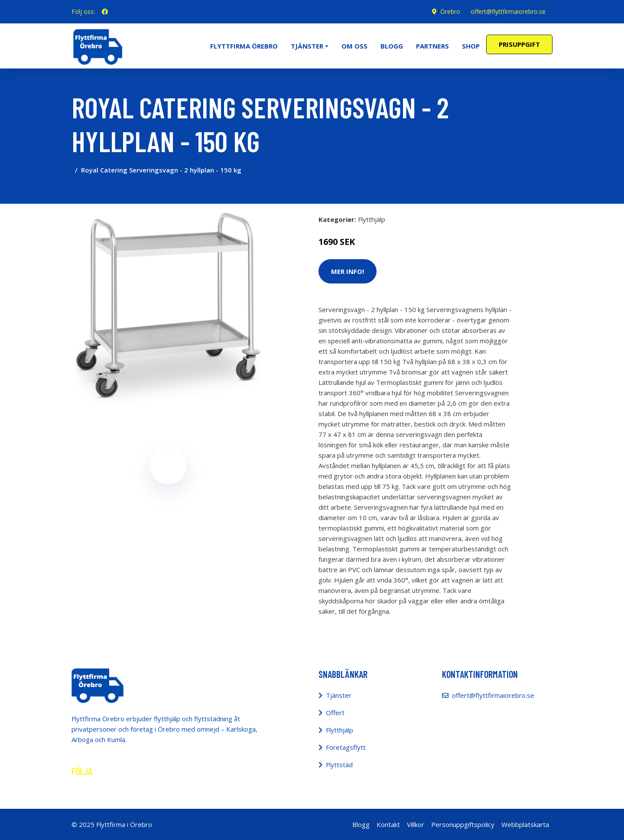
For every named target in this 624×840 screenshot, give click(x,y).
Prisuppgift (519, 44)
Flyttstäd (339, 765)
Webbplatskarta (525, 824)
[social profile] (105, 12)
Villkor (416, 824)
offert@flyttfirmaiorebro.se (508, 11)
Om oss (354, 46)
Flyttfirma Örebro (244, 46)
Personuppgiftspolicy (463, 824)
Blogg (392, 46)
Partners (432, 46)
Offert (335, 713)
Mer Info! (348, 271)
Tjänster (339, 695)
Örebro (450, 11)
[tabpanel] (168, 307)
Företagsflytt (346, 747)
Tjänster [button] (307, 46)
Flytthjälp (372, 219)
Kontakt (388, 824)
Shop (471, 46)
